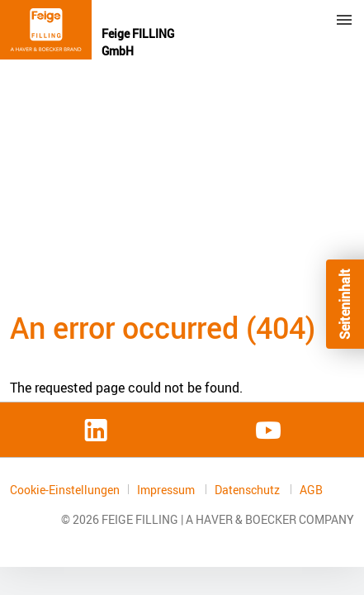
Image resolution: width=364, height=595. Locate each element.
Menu (344, 20)
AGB (311, 490)
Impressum (167, 490)
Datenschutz (248, 490)
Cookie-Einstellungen (65, 490)
